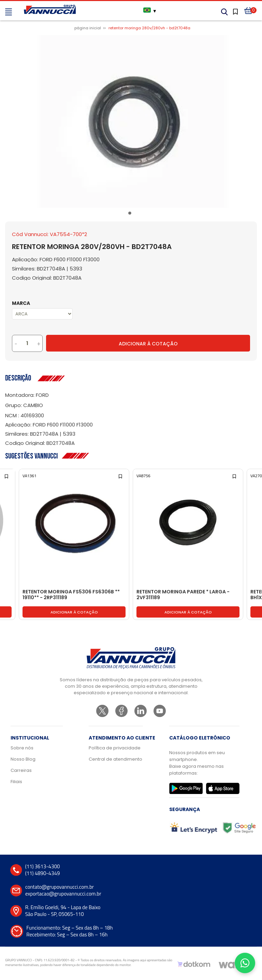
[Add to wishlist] (7, 476)
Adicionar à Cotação (148, 344)
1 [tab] (131, 214)
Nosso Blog (23, 759)
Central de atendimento (115, 759)
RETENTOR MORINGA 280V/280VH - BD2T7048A (149, 28)
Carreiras (21, 770)
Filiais (16, 782)
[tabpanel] (131, 121)
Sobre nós (22, 748)
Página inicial (88, 28)
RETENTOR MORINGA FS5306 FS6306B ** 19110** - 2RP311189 (71, 595)
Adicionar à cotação (74, 612)
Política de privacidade (115, 748)
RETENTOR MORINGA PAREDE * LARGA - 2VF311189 (183, 595)
